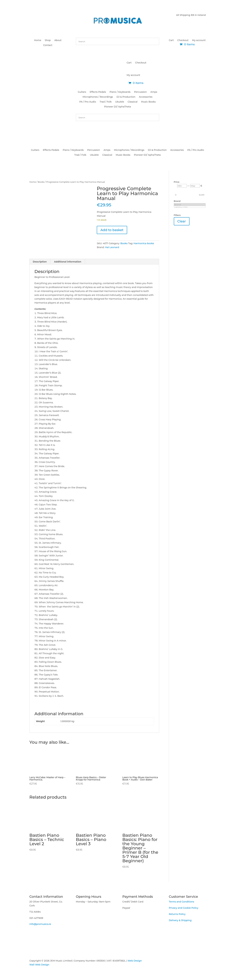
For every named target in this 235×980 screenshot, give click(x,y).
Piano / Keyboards (120, 92)
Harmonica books (144, 243)
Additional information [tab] (68, 262)
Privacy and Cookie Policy (184, 908)
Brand (190, 205)
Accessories (146, 97)
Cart (171, 40)
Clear (182, 221)
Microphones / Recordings (98, 97)
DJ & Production (126, 97)
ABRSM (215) (190, 207)
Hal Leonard (112, 247)
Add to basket (112, 230)
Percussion (141, 92)
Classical (133, 102)
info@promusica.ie (40, 924)
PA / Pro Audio (88, 102)
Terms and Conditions (181, 902)
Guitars (82, 92)
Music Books (148, 102)
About (58, 40)
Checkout (183, 40)
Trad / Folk (106, 102)
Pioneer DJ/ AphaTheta (117, 107)
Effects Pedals (98, 92)
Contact (48, 45)
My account (199, 40)
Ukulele (120, 102)
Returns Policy (177, 914)
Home (38, 40)
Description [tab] (40, 262)
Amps (154, 92)
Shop (48, 40)
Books (41, 182)
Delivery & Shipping (180, 920)
